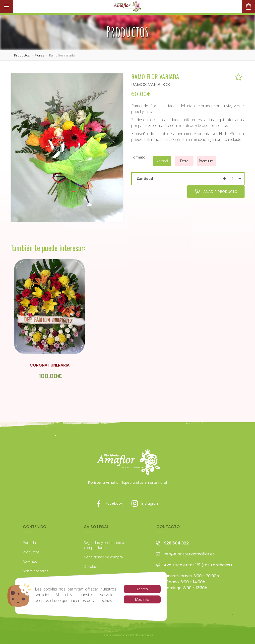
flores (39, 55)
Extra (184, 161)
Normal (162, 161)
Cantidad (145, 179)
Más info (142, 599)
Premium (206, 161)
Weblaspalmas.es (141, 635)
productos (22, 55)
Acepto (142, 589)
